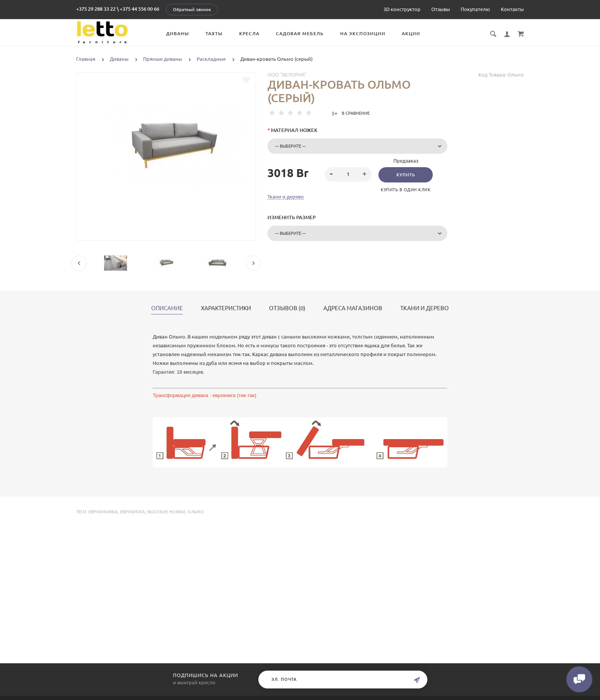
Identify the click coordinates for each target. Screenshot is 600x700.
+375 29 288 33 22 (96, 9)
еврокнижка (103, 512)
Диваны (179, 33)
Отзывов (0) (287, 308)
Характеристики (226, 308)
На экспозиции (364, 33)
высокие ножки (166, 512)
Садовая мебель (301, 33)
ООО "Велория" (287, 75)
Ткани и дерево (286, 197)
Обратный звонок (192, 10)
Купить (406, 175)
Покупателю (475, 9)
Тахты (215, 33)
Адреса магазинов (353, 308)
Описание (167, 308)
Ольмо (196, 512)
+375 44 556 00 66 (139, 9)
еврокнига (133, 512)
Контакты (512, 9)
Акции (412, 33)
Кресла (250, 33)
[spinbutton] (348, 174)
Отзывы (441, 9)
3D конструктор (402, 9)
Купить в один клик (406, 190)
